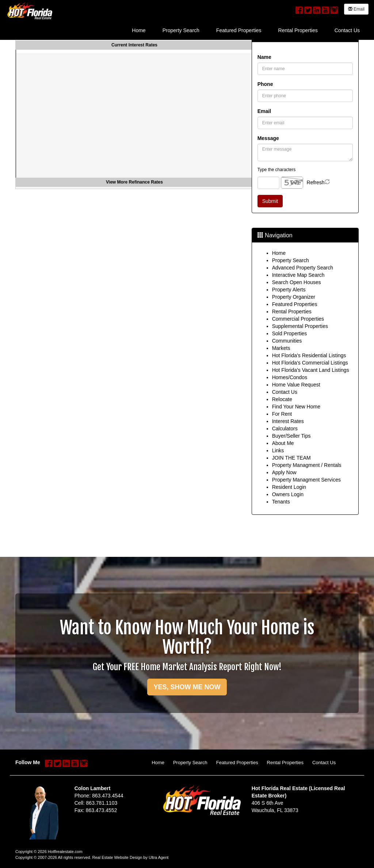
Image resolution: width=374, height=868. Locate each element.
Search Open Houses (297, 282)
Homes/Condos (290, 377)
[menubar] (246, 30)
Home (279, 253)
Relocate (282, 399)
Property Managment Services (306, 480)
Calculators (285, 429)
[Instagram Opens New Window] (334, 9)
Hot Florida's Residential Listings (309, 355)
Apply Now (284, 472)
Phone (265, 84)
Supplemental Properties (300, 326)
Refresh (316, 182)
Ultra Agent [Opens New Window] (159, 857)
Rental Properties (292, 312)
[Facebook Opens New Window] (299, 9)
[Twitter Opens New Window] (308, 9)
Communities (287, 341)
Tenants (281, 502)
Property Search (291, 260)
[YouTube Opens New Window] (325, 9)
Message (268, 138)
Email (356, 9)
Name (264, 57)
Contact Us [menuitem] (347, 30)
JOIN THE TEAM (291, 458)
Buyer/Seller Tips (291, 436)
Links (278, 450)
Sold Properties (290, 333)
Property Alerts (289, 290)
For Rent (282, 414)
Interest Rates (288, 421)
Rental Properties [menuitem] (298, 30)
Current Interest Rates (134, 45)
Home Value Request (296, 385)
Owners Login (288, 494)
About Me (283, 443)
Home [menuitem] (139, 30)
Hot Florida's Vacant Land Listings (311, 370)
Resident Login (289, 487)
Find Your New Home (296, 407)
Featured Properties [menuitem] (239, 30)
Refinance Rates (146, 182)
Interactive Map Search (298, 275)
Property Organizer (294, 297)
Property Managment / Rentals (307, 465)
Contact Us (285, 392)
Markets (281, 348)
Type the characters (276, 170)
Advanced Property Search (303, 268)
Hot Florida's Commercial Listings (310, 363)
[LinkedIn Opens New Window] (317, 9)
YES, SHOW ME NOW (187, 687)
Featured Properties (295, 304)
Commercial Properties (298, 319)
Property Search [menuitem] (181, 30)
